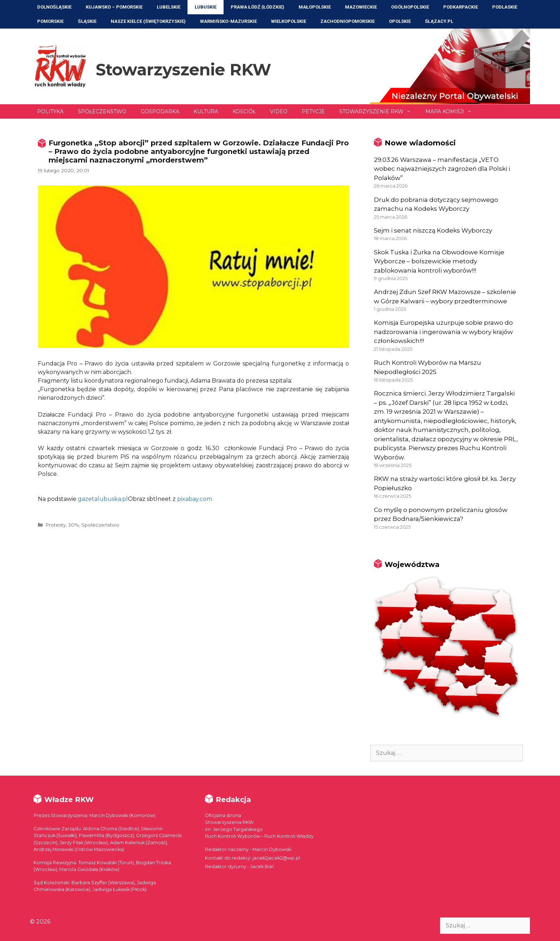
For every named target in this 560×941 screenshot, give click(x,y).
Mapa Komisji (452, 111)
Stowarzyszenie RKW (183, 69)
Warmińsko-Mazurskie (228, 21)
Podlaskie (505, 7)
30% (74, 525)
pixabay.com (195, 499)
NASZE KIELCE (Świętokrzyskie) (148, 21)
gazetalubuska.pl (103, 499)
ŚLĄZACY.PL (439, 21)
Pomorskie (50, 21)
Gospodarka (160, 111)
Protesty (56, 525)
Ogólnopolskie (410, 7)
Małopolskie (315, 7)
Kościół (244, 111)
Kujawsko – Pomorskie (114, 7)
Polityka (50, 111)
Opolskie (400, 21)
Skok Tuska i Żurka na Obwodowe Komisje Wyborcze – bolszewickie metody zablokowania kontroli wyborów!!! (439, 261)
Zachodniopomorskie (347, 21)
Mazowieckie (361, 7)
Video (279, 111)
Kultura (206, 111)
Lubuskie (206, 7)
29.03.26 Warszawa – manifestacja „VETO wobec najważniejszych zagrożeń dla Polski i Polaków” (442, 169)
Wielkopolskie (289, 21)
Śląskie (87, 21)
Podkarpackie (461, 7)
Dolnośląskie (54, 7)
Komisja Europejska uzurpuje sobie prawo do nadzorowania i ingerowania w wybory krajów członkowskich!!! (443, 332)
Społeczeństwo (102, 111)
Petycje (313, 111)
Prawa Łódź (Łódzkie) (257, 7)
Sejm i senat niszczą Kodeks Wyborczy (433, 230)
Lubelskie (169, 7)
